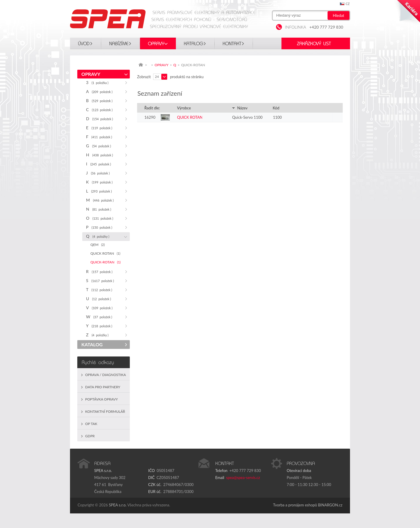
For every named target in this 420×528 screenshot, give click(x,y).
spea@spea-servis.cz (243, 478)
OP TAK (91, 424)
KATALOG (193, 44)
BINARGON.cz (330, 505)
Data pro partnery (103, 387)
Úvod (84, 44)
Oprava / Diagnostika (106, 375)
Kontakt (232, 44)
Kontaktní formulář (105, 411)
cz (348, 4)
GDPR (90, 436)
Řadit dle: (152, 108)
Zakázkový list (314, 44)
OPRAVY (156, 44)
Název (240, 108)
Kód (276, 108)
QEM (98, 245)
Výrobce (184, 108)
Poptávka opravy (101, 399)
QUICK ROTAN (105, 253)
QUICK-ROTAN (106, 262)
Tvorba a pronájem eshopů (295, 505)
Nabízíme (119, 44)
